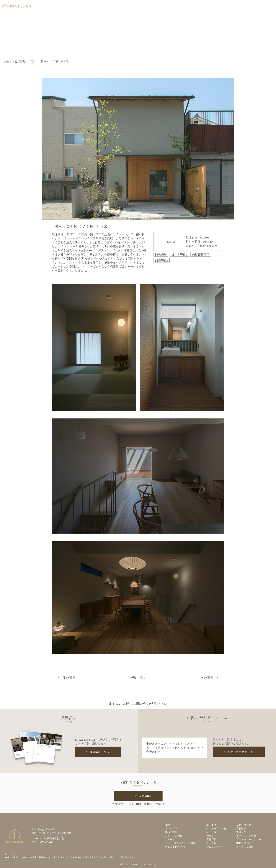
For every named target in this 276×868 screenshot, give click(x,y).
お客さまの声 (214, 847)
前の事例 (69, 678)
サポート (170, 839)
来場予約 (251, 5)
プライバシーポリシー (249, 839)
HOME (169, 825)
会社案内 (211, 836)
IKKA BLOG (243, 843)
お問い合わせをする (240, 752)
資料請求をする (99, 752)
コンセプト (171, 828)
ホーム (8, 61)
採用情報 (211, 843)
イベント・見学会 (246, 836)
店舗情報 (211, 839)
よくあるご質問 (245, 847)
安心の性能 (171, 832)
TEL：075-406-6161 (138, 796)
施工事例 (20, 61)
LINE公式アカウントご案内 (181, 843)
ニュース (211, 832)
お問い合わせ (244, 825)
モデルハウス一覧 (216, 828)
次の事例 (207, 678)
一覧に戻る (138, 678)
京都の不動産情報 (175, 847)
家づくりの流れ (174, 836)
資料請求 (222, 5)
